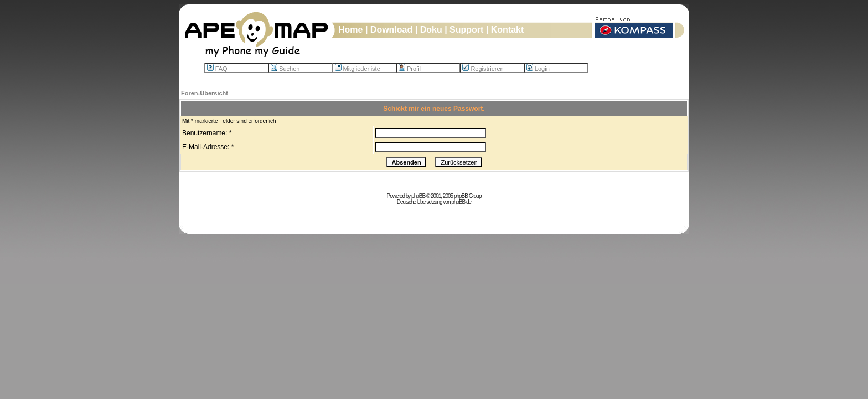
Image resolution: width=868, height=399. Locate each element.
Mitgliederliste (358, 69)
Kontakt (508, 30)
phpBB (418, 196)
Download (391, 30)
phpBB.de (461, 202)
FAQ (217, 69)
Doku (431, 30)
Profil (410, 69)
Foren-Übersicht (205, 93)
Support (466, 30)
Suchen (285, 69)
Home (350, 30)
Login (538, 69)
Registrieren (483, 69)
